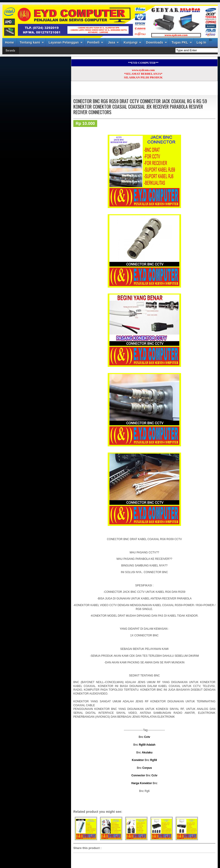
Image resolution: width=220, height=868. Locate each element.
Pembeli (93, 42)
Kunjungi (131, 42)
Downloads (155, 42)
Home (10, 42)
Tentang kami (30, 42)
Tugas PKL (180, 42)
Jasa (111, 42)
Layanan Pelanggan (64, 42)
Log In (201, 42)
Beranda (10, 50)
